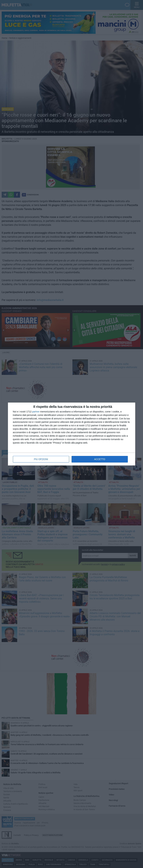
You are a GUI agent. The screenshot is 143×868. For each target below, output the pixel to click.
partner (36, 412)
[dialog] (72, 434)
